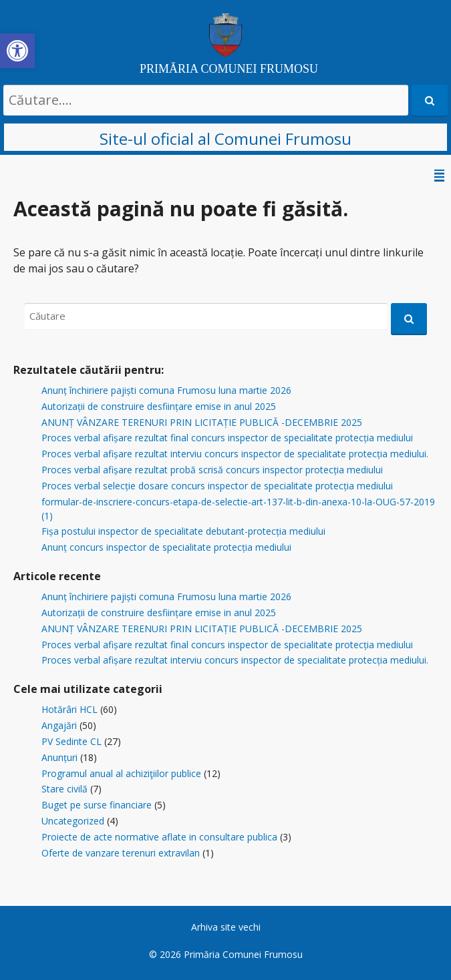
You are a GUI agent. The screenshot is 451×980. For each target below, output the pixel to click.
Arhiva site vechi (226, 927)
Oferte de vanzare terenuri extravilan (121, 853)
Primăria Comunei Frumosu (243, 954)
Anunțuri (59, 757)
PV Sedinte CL (71, 741)
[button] (17, 51)
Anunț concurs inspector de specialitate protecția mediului (166, 547)
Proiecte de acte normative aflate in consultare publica (159, 837)
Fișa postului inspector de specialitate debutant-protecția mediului (183, 531)
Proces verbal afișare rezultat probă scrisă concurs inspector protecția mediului (212, 470)
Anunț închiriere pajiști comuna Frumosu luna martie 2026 (166, 390)
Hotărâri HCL (69, 709)
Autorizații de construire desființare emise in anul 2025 (159, 406)
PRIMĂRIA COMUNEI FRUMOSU (229, 69)
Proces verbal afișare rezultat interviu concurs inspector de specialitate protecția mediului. (235, 454)
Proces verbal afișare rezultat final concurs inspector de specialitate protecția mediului (227, 438)
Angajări (59, 725)
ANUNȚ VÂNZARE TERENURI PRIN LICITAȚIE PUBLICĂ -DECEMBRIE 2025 (202, 422)
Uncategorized (73, 821)
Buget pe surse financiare (97, 805)
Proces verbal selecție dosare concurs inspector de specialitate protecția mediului (217, 486)
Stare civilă (64, 789)
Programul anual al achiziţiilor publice (121, 773)
